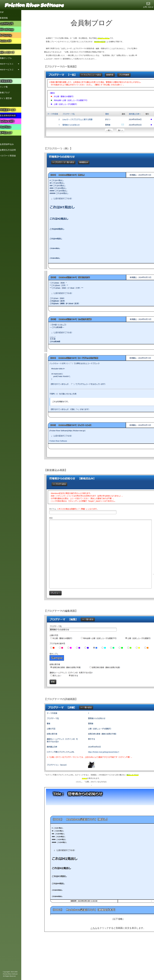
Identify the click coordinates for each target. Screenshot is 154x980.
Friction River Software (34, 5)
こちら (94, 928)
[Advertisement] (73, 958)
